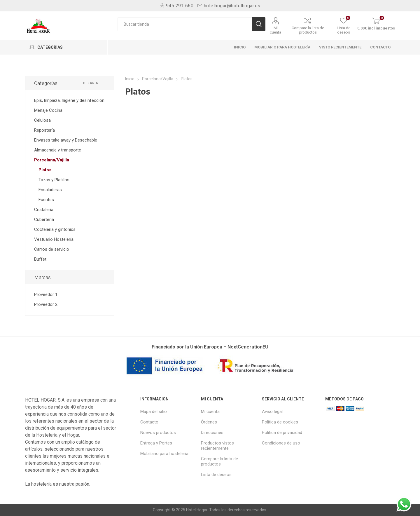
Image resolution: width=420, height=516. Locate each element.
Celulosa (42, 120)
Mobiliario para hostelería (164, 454)
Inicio (130, 79)
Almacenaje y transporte (58, 150)
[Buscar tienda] (185, 24)
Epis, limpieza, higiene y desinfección (69, 100)
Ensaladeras (50, 190)
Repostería (44, 130)
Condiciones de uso (281, 443)
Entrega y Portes (156, 443)
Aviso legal (272, 412)
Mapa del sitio (154, 412)
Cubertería (44, 219)
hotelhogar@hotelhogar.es (232, 6)
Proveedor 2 (46, 304)
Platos (45, 170)
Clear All (93, 83)
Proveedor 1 (46, 294)
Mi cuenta (275, 30)
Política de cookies (280, 422)
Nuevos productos (158, 433)
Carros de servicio (52, 249)
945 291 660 (180, 6)
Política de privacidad (282, 433)
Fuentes (46, 200)
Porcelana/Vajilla (52, 160)
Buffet (40, 259)
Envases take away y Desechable (66, 140)
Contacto (149, 422)
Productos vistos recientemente (217, 446)
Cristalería (44, 210)
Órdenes (209, 422)
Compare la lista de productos (308, 30)
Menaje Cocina (48, 110)
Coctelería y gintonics (55, 229)
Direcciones (212, 433)
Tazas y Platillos (54, 180)
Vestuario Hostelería (54, 239)
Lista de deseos (216, 475)
